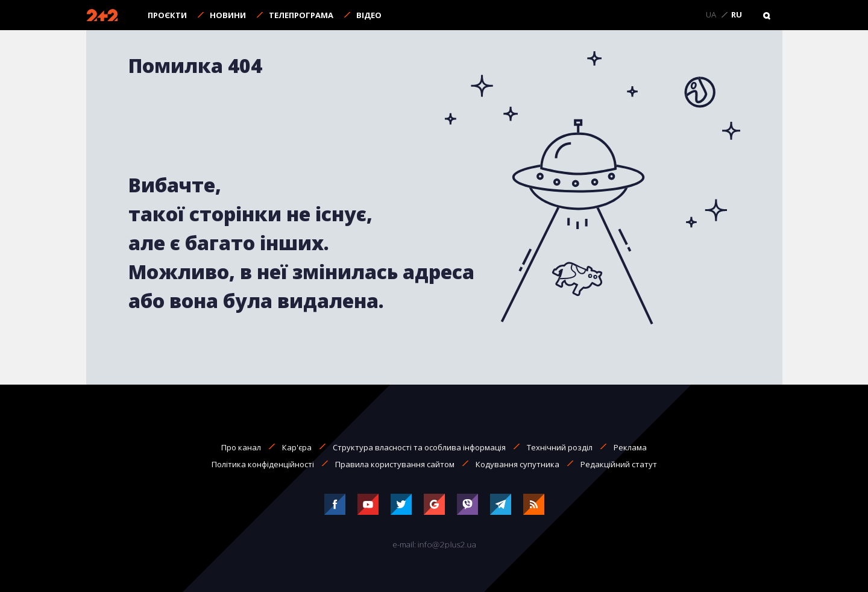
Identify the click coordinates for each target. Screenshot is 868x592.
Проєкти (167, 15)
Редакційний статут (619, 464)
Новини (228, 15)
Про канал (241, 447)
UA (711, 15)
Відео (369, 15)
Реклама (630, 447)
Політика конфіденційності (263, 464)
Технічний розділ (560, 447)
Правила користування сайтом (395, 464)
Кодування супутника (517, 464)
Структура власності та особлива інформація (419, 447)
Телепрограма (301, 15)
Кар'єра (297, 447)
